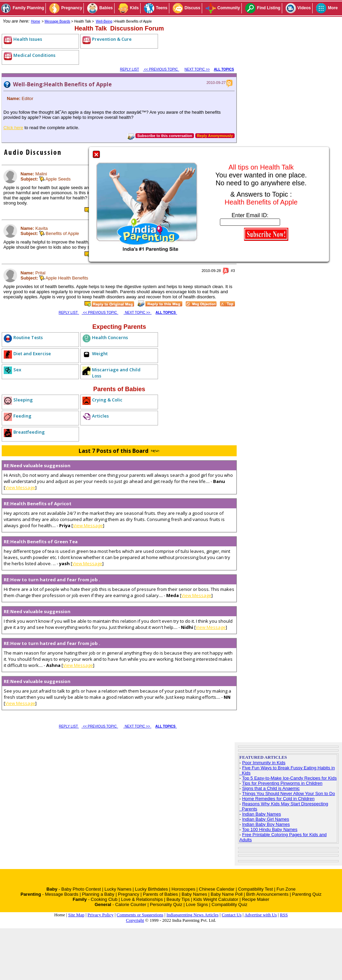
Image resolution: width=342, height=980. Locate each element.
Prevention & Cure (112, 39)
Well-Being (104, 21)
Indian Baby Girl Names (266, 819)
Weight (100, 353)
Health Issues (28, 39)
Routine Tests (28, 337)
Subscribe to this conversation (165, 136)
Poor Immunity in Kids (264, 763)
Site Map (76, 915)
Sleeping (23, 400)
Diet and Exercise (32, 353)
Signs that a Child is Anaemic (271, 788)
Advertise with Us (261, 915)
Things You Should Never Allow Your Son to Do (289, 793)
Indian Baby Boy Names (266, 824)
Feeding (22, 416)
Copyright (135, 920)
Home (36, 21)
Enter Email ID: (250, 215)
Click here (13, 128)
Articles (100, 416)
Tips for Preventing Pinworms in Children (282, 783)
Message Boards (57, 21)
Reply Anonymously (215, 136)
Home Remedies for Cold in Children (278, 799)
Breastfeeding (29, 432)
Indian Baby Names (261, 814)
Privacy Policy (101, 915)
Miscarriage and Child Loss (116, 373)
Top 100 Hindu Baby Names (270, 829)
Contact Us (232, 915)
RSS (284, 915)
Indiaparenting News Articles (193, 915)
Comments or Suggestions (140, 915)
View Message (20, 487)
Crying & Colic (107, 400)
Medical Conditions (34, 55)
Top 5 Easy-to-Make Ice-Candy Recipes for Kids (290, 778)
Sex (17, 370)
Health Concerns (110, 337)
